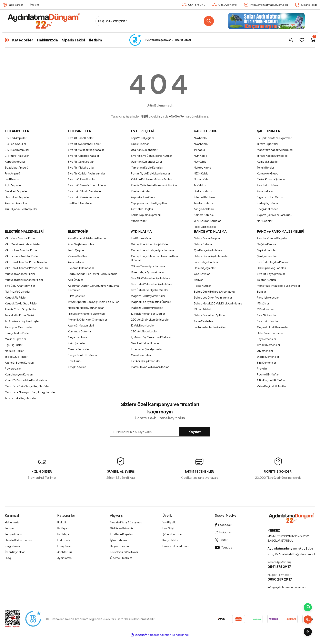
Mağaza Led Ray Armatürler (148, 296)
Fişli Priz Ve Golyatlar (18, 292)
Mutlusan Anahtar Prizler (20, 274)
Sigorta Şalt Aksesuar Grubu (275, 215)
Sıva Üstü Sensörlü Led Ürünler (87, 185)
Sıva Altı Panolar (267, 315)
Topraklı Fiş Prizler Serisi (19, 315)
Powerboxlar (13, 369)
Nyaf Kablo (201, 144)
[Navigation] (19, 40)
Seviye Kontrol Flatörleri (83, 355)
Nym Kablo (201, 156)
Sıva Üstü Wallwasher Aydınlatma (152, 284)
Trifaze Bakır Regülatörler (21, 398)
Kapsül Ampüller (15, 162)
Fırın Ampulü (12, 173)
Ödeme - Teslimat (121, 558)
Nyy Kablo (200, 162)
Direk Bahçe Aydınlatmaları (148, 272)
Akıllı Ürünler (75, 280)
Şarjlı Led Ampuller (16, 191)
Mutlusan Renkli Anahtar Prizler (24, 280)
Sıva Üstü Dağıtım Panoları (273, 262)
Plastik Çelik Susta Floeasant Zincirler (154, 185)
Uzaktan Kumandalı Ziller (147, 162)
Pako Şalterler (77, 343)
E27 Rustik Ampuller (17, 150)
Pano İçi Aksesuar (268, 298)
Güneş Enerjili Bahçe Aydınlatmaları (153, 250)
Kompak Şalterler (268, 162)
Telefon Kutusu (266, 280)
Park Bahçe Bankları (206, 262)
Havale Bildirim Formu (18, 540)
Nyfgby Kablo (203, 168)
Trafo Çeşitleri (77, 250)
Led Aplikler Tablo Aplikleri (210, 327)
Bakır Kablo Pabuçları (270, 333)
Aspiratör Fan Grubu (144, 197)
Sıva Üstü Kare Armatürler (83, 197)
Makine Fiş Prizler (15, 339)
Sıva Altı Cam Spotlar (81, 162)
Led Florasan (13, 179)
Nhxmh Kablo (202, 179)
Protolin (262, 369)
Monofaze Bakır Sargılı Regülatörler (27, 386)
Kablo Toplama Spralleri (146, 215)
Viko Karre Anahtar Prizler (20, 238)
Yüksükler (263, 303)
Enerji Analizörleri (268, 209)
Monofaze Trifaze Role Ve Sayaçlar (278, 286)
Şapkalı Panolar (267, 250)
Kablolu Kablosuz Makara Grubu (151, 179)
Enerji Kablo (65, 546)
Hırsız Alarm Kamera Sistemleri (86, 314)
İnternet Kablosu (204, 197)
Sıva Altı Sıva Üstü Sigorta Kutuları (152, 156)
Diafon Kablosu (204, 191)
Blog (8, 558)
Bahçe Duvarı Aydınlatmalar (211, 256)
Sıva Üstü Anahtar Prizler (20, 286)
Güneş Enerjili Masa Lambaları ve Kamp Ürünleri (155, 258)
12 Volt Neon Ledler (143, 325)
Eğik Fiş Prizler (14, 345)
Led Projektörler (141, 238)
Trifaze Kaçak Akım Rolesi (273, 156)
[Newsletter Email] (160, 432)
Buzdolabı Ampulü (17, 168)
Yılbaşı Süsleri (202, 309)
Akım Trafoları (265, 191)
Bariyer (198, 280)
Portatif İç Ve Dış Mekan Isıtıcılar (151, 173)
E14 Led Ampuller (15, 144)
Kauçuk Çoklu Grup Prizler (21, 303)
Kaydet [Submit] (195, 432)
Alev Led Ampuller (16, 203)
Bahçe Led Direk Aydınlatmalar (213, 298)
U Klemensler (265, 351)
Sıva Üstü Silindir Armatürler (85, 191)
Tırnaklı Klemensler (268, 345)
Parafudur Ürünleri (268, 185)
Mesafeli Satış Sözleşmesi (126, 522)
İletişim (34, 4)
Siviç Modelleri (77, 367)
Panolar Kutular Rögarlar (272, 238)
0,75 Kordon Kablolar (207, 221)
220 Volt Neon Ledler (144, 331)
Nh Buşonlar (265, 221)
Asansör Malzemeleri (81, 325)
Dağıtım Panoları (267, 244)
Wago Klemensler (268, 357)
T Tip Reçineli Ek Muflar (271, 380)
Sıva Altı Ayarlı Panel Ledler (84, 144)
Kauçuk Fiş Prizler (16, 298)
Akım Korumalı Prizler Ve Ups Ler (87, 238)
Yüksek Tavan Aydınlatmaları (149, 266)
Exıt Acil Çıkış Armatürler (146, 361)
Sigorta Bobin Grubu (270, 197)
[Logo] (43, 21)
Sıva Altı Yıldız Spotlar (81, 168)
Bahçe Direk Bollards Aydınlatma (214, 292)
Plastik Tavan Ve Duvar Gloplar (150, 367)
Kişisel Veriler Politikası (124, 552)
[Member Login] (291, 40)
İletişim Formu (13, 534)
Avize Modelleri (203, 321)
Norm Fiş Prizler (14, 351)
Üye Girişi (168, 528)
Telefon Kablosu (204, 203)
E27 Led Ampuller (16, 138)
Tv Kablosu (201, 185)
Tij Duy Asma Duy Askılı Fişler (22, 321)
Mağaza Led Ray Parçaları (147, 308)
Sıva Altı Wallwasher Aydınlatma (151, 278)
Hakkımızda (12, 522)
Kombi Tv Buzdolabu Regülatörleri (26, 380)
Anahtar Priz (65, 552)
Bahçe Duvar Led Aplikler (209, 315)
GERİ (144, 116)
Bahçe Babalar (203, 244)
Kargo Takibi (13, 546)
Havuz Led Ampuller (17, 197)
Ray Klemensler (266, 339)
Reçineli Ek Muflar (268, 374)
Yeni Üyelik (169, 522)
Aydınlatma (64, 558)
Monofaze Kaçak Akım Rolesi (275, 150)
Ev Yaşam (63, 528)
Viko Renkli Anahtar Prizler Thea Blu (26, 268)
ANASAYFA (177, 116)
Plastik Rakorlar (141, 191)
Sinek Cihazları (140, 144)
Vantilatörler (139, 221)
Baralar (261, 292)
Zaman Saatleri (77, 256)
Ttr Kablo (199, 150)
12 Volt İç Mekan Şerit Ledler (148, 314)
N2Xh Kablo (201, 173)
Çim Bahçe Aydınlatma (208, 250)
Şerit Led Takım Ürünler (145, 343)
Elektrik (62, 522)
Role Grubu (75, 361)
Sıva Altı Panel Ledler (81, 138)
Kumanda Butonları (80, 331)
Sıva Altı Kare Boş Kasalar (83, 156)
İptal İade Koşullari (122, 534)
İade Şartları (16, 5)
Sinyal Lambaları (78, 337)
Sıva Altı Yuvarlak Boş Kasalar (86, 150)
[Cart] (313, 40)
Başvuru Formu (119, 546)
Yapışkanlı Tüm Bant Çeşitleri (149, 203)
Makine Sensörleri (79, 349)
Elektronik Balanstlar (81, 268)
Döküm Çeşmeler (205, 268)
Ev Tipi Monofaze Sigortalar (274, 138)
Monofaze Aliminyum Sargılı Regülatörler (30, 392)
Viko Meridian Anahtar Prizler (23, 244)
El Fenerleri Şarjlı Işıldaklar (147, 349)
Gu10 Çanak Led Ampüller (21, 209)
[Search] (155, 21)
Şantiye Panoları (267, 256)
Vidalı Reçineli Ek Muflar (272, 386)
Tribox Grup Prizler (16, 357)
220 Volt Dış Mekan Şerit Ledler (150, 320)
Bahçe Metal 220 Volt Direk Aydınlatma (218, 303)
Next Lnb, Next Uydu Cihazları (86, 308)
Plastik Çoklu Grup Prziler (21, 309)
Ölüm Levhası (266, 309)
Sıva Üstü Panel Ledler (82, 179)
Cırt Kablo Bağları (142, 209)
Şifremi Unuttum (172, 534)
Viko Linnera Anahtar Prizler (22, 256)
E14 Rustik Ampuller (17, 156)
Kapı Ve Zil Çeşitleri (143, 138)
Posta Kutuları (203, 286)
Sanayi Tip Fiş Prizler (17, 333)
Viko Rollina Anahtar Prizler (21, 250)
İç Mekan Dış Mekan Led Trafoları (151, 337)
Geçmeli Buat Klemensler (273, 327)
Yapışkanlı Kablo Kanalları (147, 168)
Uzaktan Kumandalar (144, 150)
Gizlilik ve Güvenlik (122, 528)
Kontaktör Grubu (268, 173)
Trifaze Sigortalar (268, 144)
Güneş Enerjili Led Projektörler (150, 244)
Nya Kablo (200, 138)
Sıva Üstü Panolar (268, 321)
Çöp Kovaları (202, 274)
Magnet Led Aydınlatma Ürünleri (151, 302)
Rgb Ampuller (13, 185)
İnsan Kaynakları (15, 552)
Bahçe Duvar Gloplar (207, 238)
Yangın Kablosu (204, 209)
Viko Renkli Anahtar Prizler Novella (26, 262)
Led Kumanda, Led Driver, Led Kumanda (93, 274)
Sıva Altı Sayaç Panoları (271, 274)
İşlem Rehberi (118, 540)
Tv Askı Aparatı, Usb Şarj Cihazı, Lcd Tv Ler (93, 302)
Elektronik (64, 540)
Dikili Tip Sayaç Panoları (271, 268)
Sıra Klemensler (266, 363)
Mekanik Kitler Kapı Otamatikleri (88, 320)
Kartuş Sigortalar (267, 203)
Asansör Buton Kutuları (19, 363)
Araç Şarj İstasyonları (81, 244)
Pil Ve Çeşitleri (77, 296)
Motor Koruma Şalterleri (272, 179)
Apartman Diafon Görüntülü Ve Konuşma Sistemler (93, 288)
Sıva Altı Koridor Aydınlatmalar (87, 173)
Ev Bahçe (63, 534)
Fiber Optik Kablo (205, 227)
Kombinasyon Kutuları (19, 374)
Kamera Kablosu (204, 215)
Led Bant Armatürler (80, 203)
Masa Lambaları (141, 355)
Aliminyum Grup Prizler (19, 327)
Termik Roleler (266, 168)
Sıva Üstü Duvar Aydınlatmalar (150, 290)
